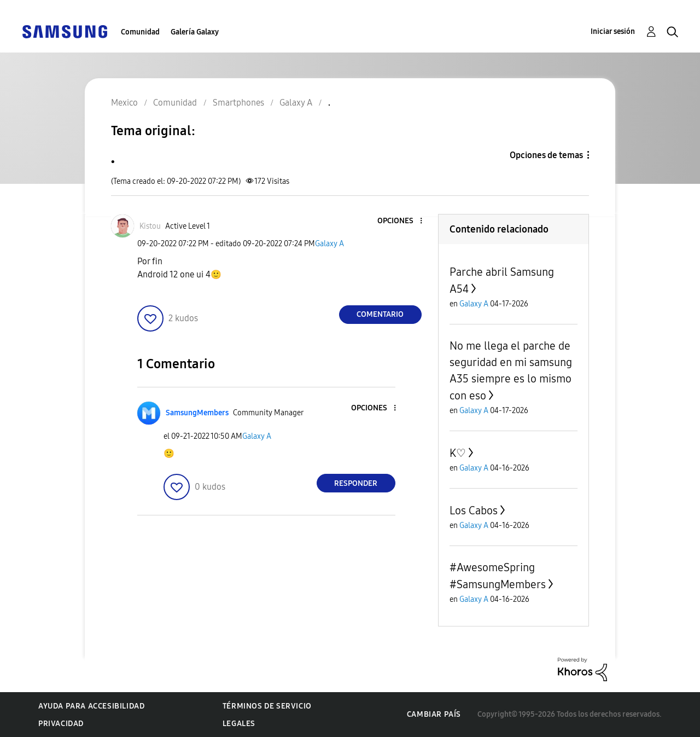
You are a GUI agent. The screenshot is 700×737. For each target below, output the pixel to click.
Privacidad (61, 724)
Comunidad (140, 32)
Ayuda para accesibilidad (91, 706)
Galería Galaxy (195, 32)
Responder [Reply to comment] (356, 483)
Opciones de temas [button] (546, 155)
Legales (239, 724)
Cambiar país (434, 714)
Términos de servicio (267, 706)
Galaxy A (329, 244)
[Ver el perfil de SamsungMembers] (197, 413)
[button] (402, 221)
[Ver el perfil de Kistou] (150, 226)
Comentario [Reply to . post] (380, 314)
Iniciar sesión (613, 31)
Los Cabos (474, 510)
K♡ (458, 453)
